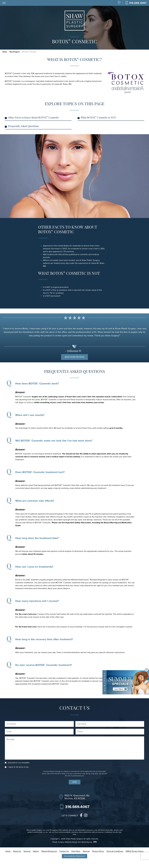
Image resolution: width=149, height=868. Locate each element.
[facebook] (81, 816)
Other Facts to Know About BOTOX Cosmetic (33, 118)
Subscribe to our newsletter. (19, 763)
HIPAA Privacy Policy (135, 851)
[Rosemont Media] (95, 842)
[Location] (119, 4)
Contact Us (64, 851)
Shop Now (76, 851)
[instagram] (86, 816)
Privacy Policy (98, 851)
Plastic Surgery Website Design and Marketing (71, 842)
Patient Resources (49, 851)
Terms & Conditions (115, 851)
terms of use (24, 767)
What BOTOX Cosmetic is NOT (98, 118)
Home (5, 52)
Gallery (36, 851)
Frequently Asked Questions (23, 126)
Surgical (27, 851)
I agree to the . (18, 767)
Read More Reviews (75, 357)
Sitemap (86, 851)
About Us (17, 851)
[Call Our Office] (136, 3)
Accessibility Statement (74, 856)
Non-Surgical (15, 52)
